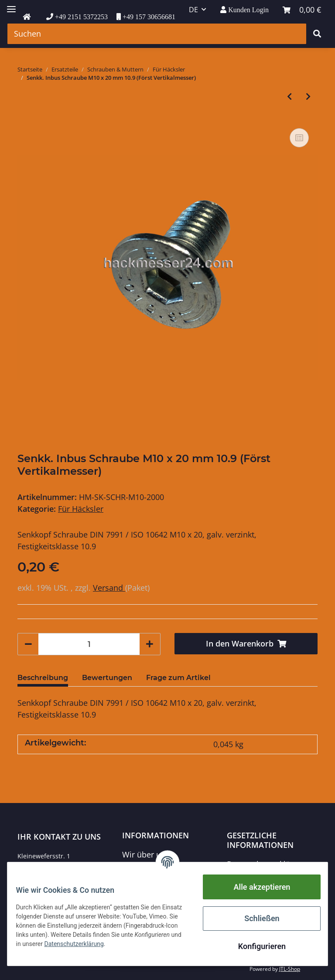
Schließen (256, 918)
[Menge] (89, 644)
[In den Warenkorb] (246, 644)
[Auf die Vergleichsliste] (299, 138)
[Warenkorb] (302, 10)
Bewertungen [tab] (107, 678)
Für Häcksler (81, 509)
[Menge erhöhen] (150, 644)
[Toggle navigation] (11, 5)
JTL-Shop (290, 969)
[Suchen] (157, 34)
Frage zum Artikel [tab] (178, 678)
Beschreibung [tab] (43, 678)
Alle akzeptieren (256, 887)
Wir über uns (146, 854)
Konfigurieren (256, 946)
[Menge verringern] (28, 644)
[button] (244, 10)
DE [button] (193, 10)
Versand (109, 588)
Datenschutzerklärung (267, 864)
